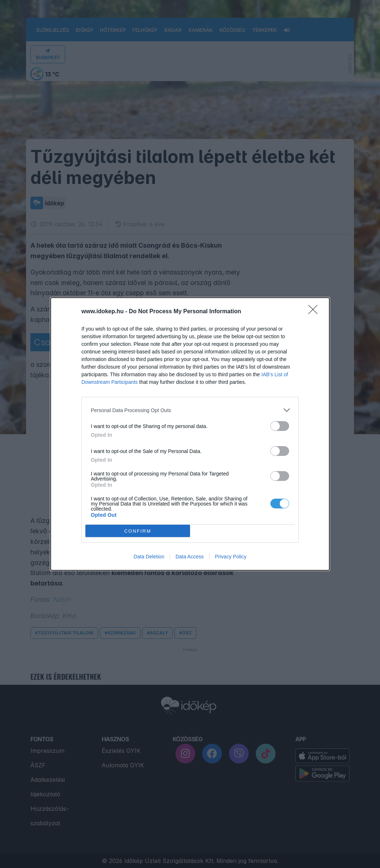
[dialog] (190, 434)
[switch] (280, 426)
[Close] (315, 312)
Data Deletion (149, 557)
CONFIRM (138, 531)
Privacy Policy (231, 557)
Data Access (190, 557)
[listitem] (190, 410)
